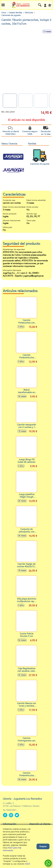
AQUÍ (27, 864)
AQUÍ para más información (12, 849)
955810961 (11, 810)
